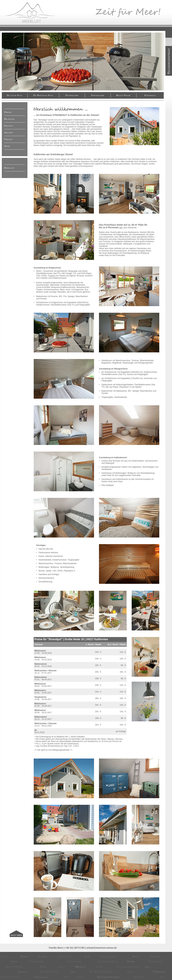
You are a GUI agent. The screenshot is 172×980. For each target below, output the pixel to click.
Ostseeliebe (72, 95)
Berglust (9, 168)
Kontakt (9, 126)
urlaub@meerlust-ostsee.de (101, 948)
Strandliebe (98, 95)
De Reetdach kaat (43, 95)
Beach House (123, 95)
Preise (8, 112)
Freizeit (9, 139)
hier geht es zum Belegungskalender (53, 750)
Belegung (10, 119)
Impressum (155, 957)
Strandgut (150, 95)
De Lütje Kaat (15, 95)
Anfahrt (9, 132)
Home (7, 146)
